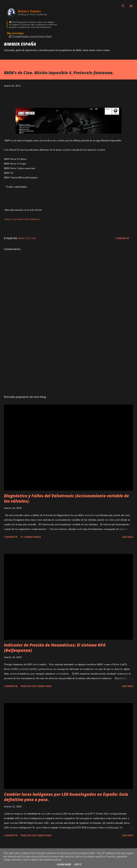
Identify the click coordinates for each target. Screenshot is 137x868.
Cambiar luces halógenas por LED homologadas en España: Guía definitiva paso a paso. (66, 797)
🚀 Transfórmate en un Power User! (30, 36)
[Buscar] (123, 6)
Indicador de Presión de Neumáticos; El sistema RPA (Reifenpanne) (55, 648)
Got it (78, 865)
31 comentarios (31, 537)
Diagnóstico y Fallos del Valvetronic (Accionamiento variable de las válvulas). (66, 498)
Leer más (128, 537)
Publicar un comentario (36, 686)
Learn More (64, 865)
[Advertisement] (68, 361)
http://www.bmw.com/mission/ (22, 219)
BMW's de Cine (27, 238)
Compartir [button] (122, 238)
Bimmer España (20, 44)
